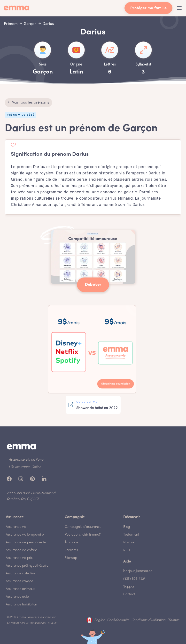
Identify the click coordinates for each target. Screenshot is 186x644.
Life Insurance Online (25, 467)
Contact (129, 594)
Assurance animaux (21, 589)
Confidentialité (118, 620)
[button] (179, 8)
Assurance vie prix (19, 558)
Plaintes (173, 620)
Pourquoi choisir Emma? (83, 535)
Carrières (71, 550)
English (100, 620)
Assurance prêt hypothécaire (27, 566)
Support (129, 587)
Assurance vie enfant (21, 550)
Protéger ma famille (148, 8)
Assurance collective (21, 574)
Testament (131, 535)
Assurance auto (17, 597)
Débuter (93, 285)
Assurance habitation (21, 605)
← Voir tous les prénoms (28, 103)
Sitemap (71, 558)
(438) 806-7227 (134, 579)
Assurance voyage (19, 581)
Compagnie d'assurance (83, 527)
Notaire (129, 542)
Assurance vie (16, 527)
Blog (127, 527)
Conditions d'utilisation (148, 620)
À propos (71, 542)
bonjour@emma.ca (138, 571)
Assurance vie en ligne (26, 460)
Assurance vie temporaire (25, 535)
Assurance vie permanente (26, 542)
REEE (127, 550)
